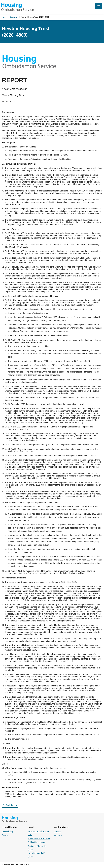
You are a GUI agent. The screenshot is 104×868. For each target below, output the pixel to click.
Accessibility (8, 831)
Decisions (14, 17)
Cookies (6, 835)
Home (4, 17)
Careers (57, 831)
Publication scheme (37, 842)
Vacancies (59, 835)
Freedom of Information (39, 838)
